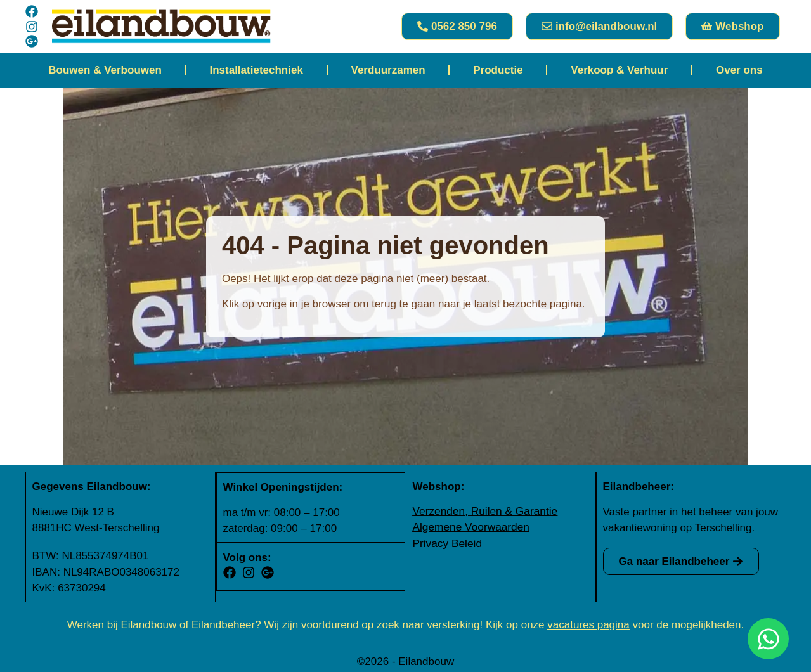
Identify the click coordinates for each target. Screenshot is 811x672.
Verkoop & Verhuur (619, 70)
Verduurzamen (388, 70)
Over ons (739, 70)
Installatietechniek (256, 70)
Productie (498, 70)
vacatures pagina (588, 624)
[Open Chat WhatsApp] (768, 639)
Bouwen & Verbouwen (105, 70)
